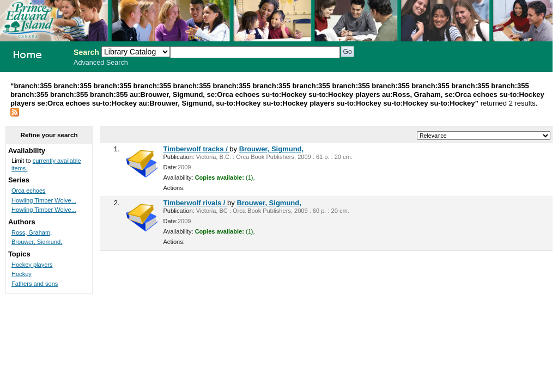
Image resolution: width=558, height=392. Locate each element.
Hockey (22, 274)
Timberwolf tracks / (197, 149)
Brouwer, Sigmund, (271, 149)
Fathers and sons (35, 284)
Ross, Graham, (32, 232)
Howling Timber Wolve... (44, 200)
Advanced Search (101, 63)
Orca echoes (29, 191)
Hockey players (32, 265)
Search (86, 52)
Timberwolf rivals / (196, 203)
